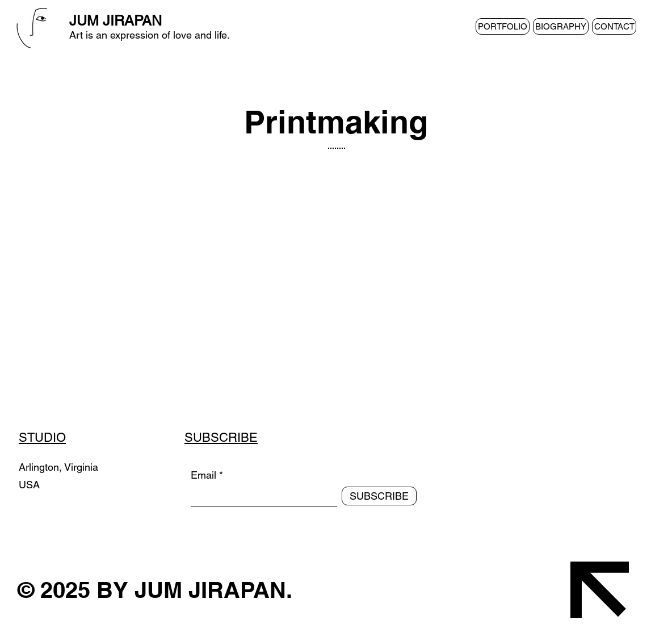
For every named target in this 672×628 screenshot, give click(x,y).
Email (203, 475)
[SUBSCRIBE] (379, 496)
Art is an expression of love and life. (150, 35)
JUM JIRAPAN (115, 21)
